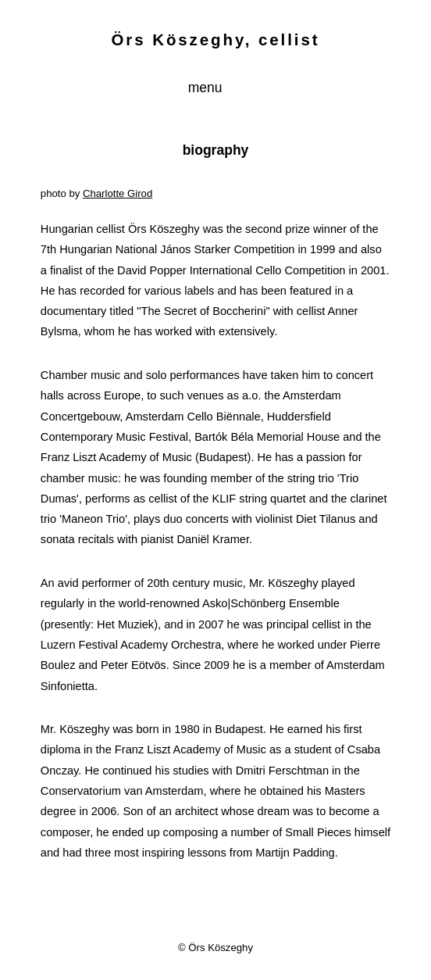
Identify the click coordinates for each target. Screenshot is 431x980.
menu (207, 88)
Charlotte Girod (118, 193)
